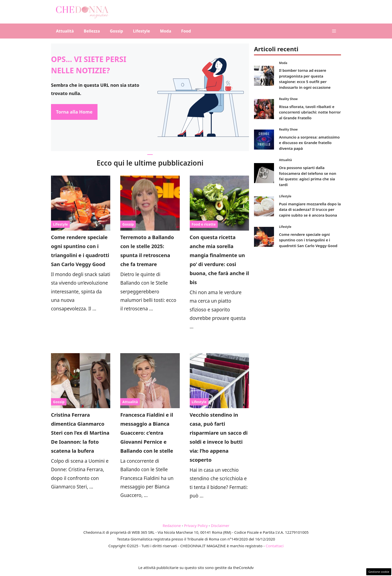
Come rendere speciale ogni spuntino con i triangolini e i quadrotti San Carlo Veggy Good (308, 240)
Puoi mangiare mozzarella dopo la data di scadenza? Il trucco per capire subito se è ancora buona (310, 209)
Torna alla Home (74, 112)
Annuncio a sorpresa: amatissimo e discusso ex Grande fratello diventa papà (309, 143)
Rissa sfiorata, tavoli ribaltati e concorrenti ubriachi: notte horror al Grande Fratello (310, 112)
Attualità (65, 31)
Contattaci (274, 546)
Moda (166, 31)
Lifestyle (141, 31)
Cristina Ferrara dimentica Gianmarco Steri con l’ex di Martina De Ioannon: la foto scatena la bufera (80, 433)
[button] (334, 31)
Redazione (172, 525)
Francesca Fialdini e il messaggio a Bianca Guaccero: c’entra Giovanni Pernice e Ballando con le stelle (147, 433)
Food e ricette (204, 224)
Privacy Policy (196, 525)
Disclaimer (220, 525)
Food (186, 31)
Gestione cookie (379, 572)
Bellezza (92, 31)
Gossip (117, 31)
